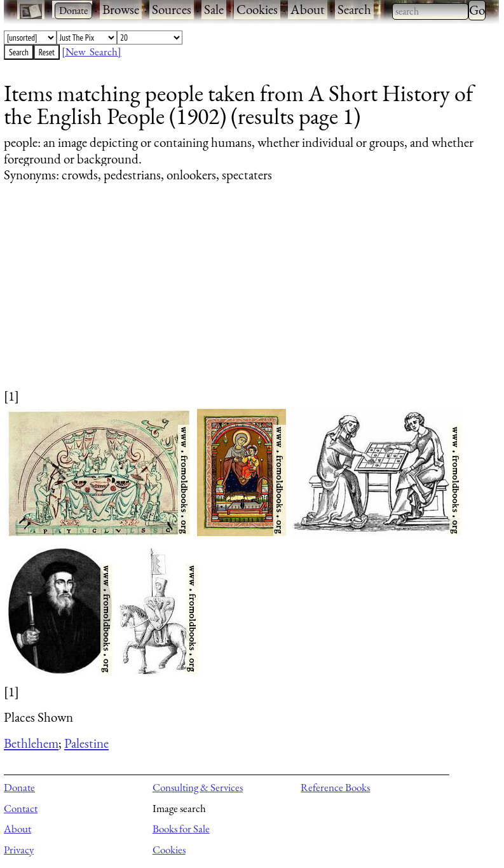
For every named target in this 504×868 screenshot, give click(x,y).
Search (354, 9)
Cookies (257, 9)
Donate (19, 787)
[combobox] (430, 11)
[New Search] (92, 52)
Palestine (86, 743)
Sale (214, 9)
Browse (121, 9)
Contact (21, 808)
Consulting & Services (198, 787)
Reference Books (335, 787)
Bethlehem (31, 743)
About (308, 9)
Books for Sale (181, 829)
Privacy (19, 850)
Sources (172, 9)
